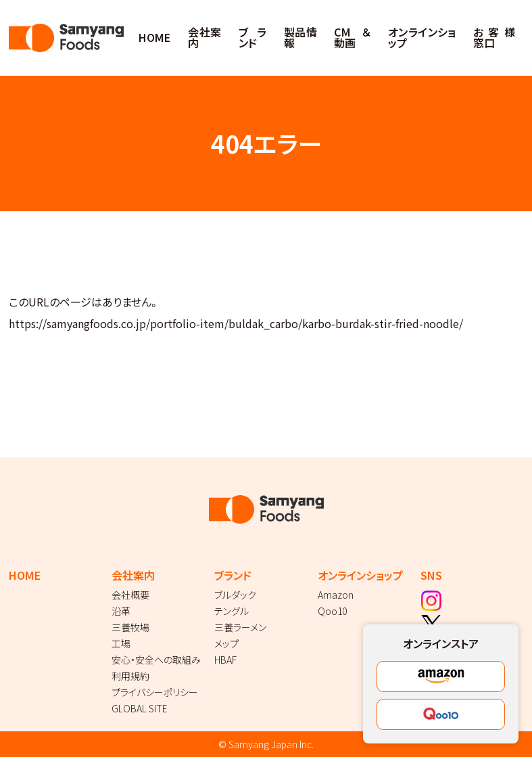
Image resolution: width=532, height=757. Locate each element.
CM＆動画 (352, 37)
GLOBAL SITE (140, 708)
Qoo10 (332, 611)
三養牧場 (130, 627)
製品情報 (300, 37)
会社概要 (130, 595)
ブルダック (235, 595)
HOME (154, 37)
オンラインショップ (422, 37)
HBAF (225, 660)
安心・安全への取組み (156, 660)
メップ (226, 643)
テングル (232, 611)
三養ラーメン (240, 627)
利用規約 (130, 676)
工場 (121, 643)
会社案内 (204, 37)
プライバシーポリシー (155, 692)
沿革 (121, 611)
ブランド (252, 37)
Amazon (336, 595)
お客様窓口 (494, 37)
